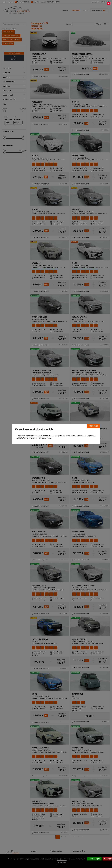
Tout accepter (94, 859)
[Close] (109, 3)
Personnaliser (62, 862)
